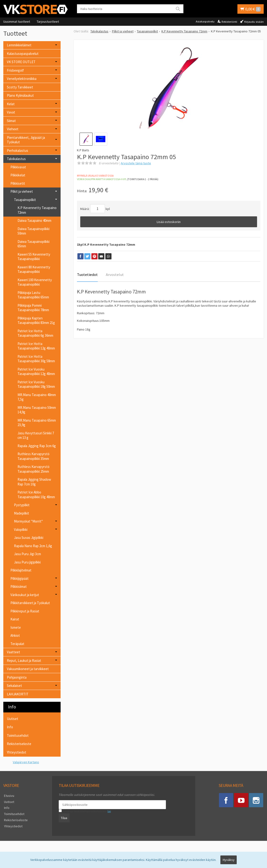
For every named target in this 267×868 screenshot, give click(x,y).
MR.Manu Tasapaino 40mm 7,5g (37, 397)
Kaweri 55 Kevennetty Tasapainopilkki (34, 257)
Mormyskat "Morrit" (28, 521)
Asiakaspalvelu (205, 21)
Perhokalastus (18, 150)
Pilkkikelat (18, 175)
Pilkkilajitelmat (21, 570)
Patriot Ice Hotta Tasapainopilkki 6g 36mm (35, 333)
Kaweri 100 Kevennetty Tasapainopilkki (35, 282)
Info (10, 727)
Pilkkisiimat (19, 587)
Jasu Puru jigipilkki (27, 562)
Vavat (11, 112)
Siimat (11, 121)
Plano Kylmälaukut (20, 95)
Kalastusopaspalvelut (23, 54)
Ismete (16, 627)
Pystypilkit (22, 505)
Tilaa (63, 818)
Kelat (11, 104)
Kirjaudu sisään (254, 22)
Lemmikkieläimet (19, 45)
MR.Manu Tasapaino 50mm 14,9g (37, 410)
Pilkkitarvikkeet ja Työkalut (30, 603)
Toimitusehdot (18, 735)
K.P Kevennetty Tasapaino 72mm (37, 210)
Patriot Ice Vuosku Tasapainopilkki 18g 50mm (36, 384)
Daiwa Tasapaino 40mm (34, 220)
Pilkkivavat (18, 167)
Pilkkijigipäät (20, 578)
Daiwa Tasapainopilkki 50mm (33, 231)
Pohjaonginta (17, 677)
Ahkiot (15, 635)
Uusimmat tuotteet (17, 22)
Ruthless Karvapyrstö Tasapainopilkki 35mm (33, 456)
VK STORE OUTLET (21, 62)
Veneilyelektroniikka (22, 79)
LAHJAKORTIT (18, 694)
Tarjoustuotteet (48, 22)
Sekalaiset (14, 686)
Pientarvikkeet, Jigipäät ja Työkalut (26, 140)
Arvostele (136, 163)
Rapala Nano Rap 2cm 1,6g (33, 546)
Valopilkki (21, 530)
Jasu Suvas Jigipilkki (29, 538)
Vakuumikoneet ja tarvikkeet (28, 669)
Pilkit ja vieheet (22, 191)
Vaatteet (13, 652)
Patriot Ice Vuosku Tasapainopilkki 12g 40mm (36, 372)
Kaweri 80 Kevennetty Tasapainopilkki (34, 269)
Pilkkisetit (18, 183)
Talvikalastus (16, 159)
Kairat (15, 619)
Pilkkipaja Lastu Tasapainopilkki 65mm (33, 295)
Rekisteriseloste (19, 744)
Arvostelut (115, 275)
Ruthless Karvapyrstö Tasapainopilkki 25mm (33, 469)
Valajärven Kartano (26, 762)
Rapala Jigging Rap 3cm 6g (37, 446)
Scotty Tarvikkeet (20, 87)
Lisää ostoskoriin (169, 222)
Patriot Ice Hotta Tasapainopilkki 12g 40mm (36, 346)
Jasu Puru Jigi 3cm (27, 554)
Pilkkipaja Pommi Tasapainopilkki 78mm (33, 308)
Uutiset (13, 719)
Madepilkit (22, 513)
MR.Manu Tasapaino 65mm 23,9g (37, 423)
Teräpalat (17, 644)
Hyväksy (229, 860)
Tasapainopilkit (25, 200)
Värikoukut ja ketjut (25, 595)
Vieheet (13, 129)
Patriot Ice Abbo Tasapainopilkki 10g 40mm (36, 495)
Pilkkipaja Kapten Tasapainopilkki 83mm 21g (36, 321)
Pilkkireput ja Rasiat (25, 611)
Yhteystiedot (17, 752)
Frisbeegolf (15, 70)
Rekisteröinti (229, 22)
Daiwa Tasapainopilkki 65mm (33, 244)
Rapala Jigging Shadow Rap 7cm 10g (34, 482)
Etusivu (8, 795)
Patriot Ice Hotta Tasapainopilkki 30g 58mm (36, 359)
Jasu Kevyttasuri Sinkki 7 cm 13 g (36, 435)
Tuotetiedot (87, 275)
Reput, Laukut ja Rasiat (24, 661)
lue (108, 811)
